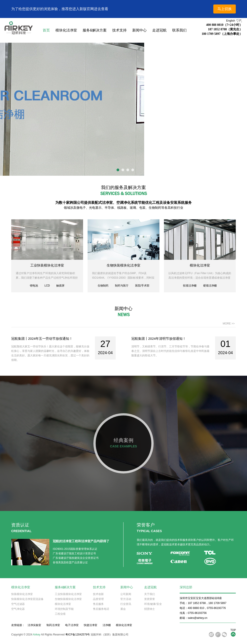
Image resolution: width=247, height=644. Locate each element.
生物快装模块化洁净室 (123, 265)
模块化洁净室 (66, 30)
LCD (47, 286)
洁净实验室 (34, 625)
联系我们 (179, 30)
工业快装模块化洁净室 (47, 265)
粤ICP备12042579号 (78, 635)
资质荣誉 (150, 599)
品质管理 (98, 599)
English (234, 21)
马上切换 (225, 9)
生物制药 (103, 286)
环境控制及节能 (64, 609)
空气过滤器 (18, 604)
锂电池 (34, 286)
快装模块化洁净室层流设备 (27, 599)
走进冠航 (159, 30)
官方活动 (126, 599)
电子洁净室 (72, 625)
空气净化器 (18, 609)
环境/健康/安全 (153, 604)
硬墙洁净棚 (210, 286)
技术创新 (98, 594)
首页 (46, 30)
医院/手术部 (142, 286)
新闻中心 (139, 30)
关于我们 (150, 594)
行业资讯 (126, 604)
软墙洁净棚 (190, 286)
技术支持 (119, 30)
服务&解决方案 (95, 30)
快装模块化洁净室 (22, 594)
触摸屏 (60, 286)
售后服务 (98, 604)
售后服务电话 (101, 609)
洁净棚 (107, 625)
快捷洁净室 (90, 625)
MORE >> (229, 324)
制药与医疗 (122, 286)
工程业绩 (60, 614)
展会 (123, 609)
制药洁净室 (53, 625)
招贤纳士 (150, 609)
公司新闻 (126, 594)
